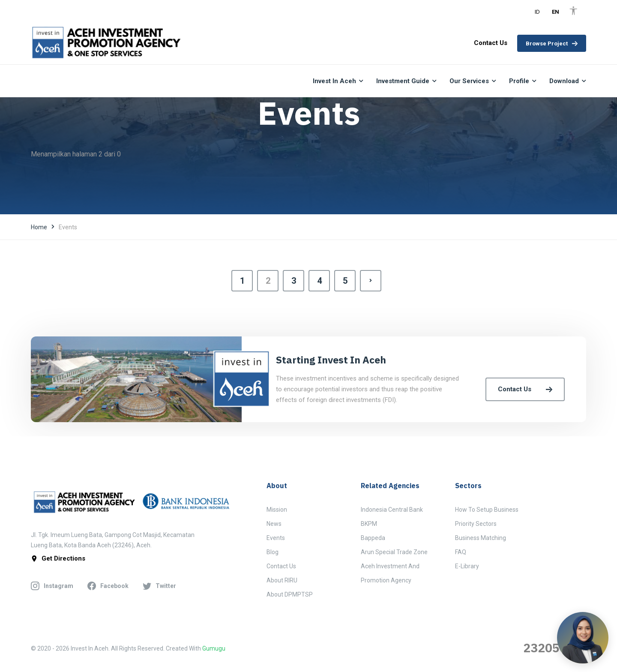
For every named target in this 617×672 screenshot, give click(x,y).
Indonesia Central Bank (392, 510)
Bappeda (373, 538)
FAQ (461, 552)
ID (537, 12)
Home (39, 227)
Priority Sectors (476, 524)
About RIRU (282, 580)
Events (276, 538)
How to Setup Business (487, 510)
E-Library (467, 566)
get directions (58, 559)
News (274, 524)
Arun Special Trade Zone (394, 552)
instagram (52, 586)
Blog (273, 552)
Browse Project (552, 43)
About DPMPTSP (290, 594)
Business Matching (481, 538)
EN (556, 12)
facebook (108, 586)
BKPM (369, 524)
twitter (159, 586)
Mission (277, 510)
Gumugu (214, 648)
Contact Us (525, 389)
